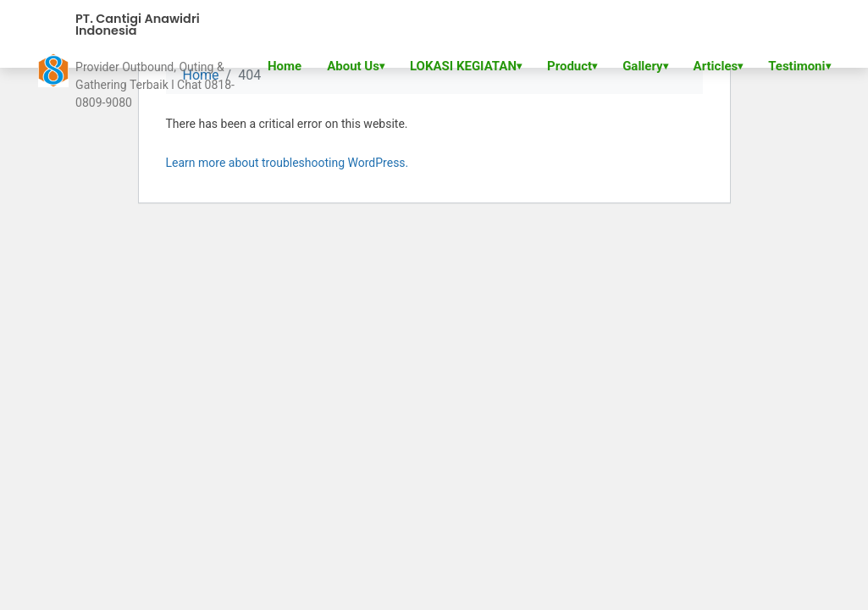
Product (569, 66)
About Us (353, 66)
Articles (716, 66)
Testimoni (796, 66)
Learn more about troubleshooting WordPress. (287, 163)
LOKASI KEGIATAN (463, 66)
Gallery (642, 66)
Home (285, 66)
